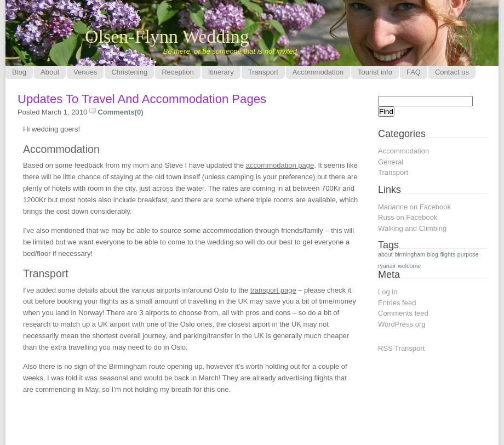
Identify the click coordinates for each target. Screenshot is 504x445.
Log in (388, 292)
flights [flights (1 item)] (448, 254)
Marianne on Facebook (414, 207)
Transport (393, 172)
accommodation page (280, 165)
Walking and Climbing (412, 228)
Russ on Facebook (408, 217)
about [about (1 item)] (385, 254)
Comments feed (403, 313)
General (391, 162)
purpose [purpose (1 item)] (468, 254)
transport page (273, 290)
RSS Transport (401, 348)
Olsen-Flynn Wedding (167, 36)
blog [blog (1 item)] (433, 254)
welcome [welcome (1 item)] (409, 266)
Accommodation (403, 151)
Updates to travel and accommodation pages (142, 99)
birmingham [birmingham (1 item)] (410, 254)
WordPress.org (402, 324)
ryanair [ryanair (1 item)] (387, 266)
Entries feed (397, 303)
